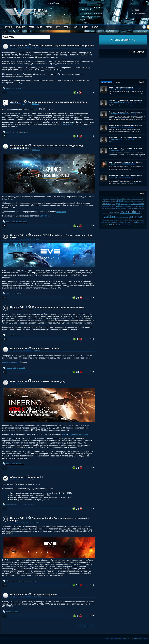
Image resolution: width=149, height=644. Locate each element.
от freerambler (114, 127)
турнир (118, 204)
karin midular (113, 199)
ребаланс (106, 201)
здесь (64, 434)
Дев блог (15, 102)
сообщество (140, 206)
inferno (118, 208)
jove (114, 206)
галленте (122, 217)
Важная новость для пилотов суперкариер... (126, 125)
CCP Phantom (36, 150)
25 (4, 372)
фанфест (123, 225)
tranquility (17, 132)
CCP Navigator (36, 350)
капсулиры (123, 208)
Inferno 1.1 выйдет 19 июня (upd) (48, 381)
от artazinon (113, 139)
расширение (35, 581)
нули (132, 199)
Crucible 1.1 (37, 477)
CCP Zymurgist (36, 596)
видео (111, 213)
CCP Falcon (35, 47)
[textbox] (26, 37)
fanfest (128, 199)
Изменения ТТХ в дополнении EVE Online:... (126, 137)
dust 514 (15, 335)
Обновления (17, 477)
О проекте (126, 639)
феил (23, 132)
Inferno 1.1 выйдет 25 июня (46, 349)
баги (121, 220)
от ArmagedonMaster (117, 89)
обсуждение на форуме (78, 434)
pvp (143, 208)
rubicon (128, 225)
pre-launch (125, 220)
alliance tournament (140, 225)
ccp (134, 206)
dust (143, 222)
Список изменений (10, 362)
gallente (135, 216)
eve (109, 225)
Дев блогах (45, 216)
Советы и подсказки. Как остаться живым (125, 101)
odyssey (19, 294)
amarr (120, 201)
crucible (26, 505)
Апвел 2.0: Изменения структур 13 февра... (125, 162)
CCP (33, 479)
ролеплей (103, 225)
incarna (126, 217)
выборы (142, 220)
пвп (104, 199)
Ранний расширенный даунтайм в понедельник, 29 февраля (63, 46)
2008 (103, 208)
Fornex (146, 639)
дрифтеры (141, 201)
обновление (10, 505)
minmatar (107, 203)
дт (13, 88)
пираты (121, 222)
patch (14, 368)
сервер (27, 132)
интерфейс (136, 222)
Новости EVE (17, 46)
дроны (113, 204)
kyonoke (103, 206)
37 (4, 509)
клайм (128, 208)
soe (142, 213)
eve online (18, 88)
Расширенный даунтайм (44, 595)
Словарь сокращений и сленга (121, 87)
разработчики (127, 222)
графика (119, 206)
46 (4, 298)
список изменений (138, 199)
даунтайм (9, 88)
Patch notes (61, 212)
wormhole (125, 206)
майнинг (117, 220)
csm (123, 227)
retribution (112, 220)
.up (24, 47)
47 (4, 585)
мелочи (107, 208)
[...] (110, 94)
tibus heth (119, 199)
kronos (20, 222)
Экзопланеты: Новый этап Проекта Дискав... (126, 176)
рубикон (107, 199)
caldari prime (124, 204)
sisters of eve (109, 206)
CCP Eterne (35, 239)
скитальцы (106, 220)
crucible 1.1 (33, 505)
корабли (105, 213)
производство (127, 201)
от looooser (113, 177)
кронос (25, 222)
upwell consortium (106, 222)
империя (137, 220)
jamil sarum (112, 208)
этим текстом (67, 124)
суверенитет (135, 201)
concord (117, 213)
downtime (16, 612)
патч (8, 222)
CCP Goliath (35, 104)
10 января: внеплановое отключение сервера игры (58, 307)
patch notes (114, 201)
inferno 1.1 (22, 368)
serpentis (130, 206)
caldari (109, 216)
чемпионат (131, 220)
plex (117, 222)
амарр (117, 217)
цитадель (130, 204)
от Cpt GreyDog (114, 164)
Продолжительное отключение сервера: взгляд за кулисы (57, 102)
